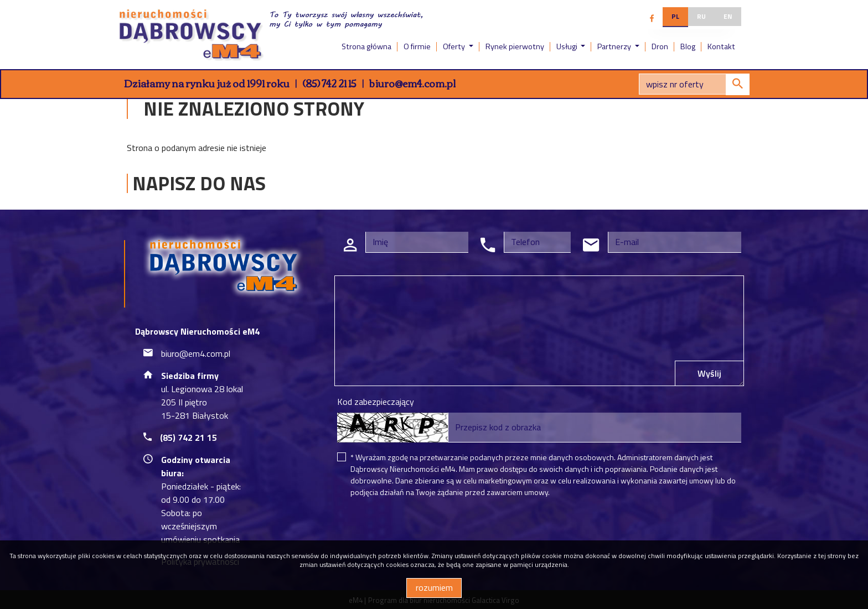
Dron (660, 46)
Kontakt (721, 46)
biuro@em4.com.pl (412, 83)
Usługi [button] (568, 46)
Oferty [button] (455, 46)
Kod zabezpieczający (376, 402)
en (728, 16)
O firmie (417, 46)
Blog (688, 46)
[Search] (694, 84)
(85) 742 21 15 (329, 83)
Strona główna (366, 46)
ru (701, 16)
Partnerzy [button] (615, 46)
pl (675, 16)
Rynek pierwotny (515, 46)
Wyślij (709, 373)
